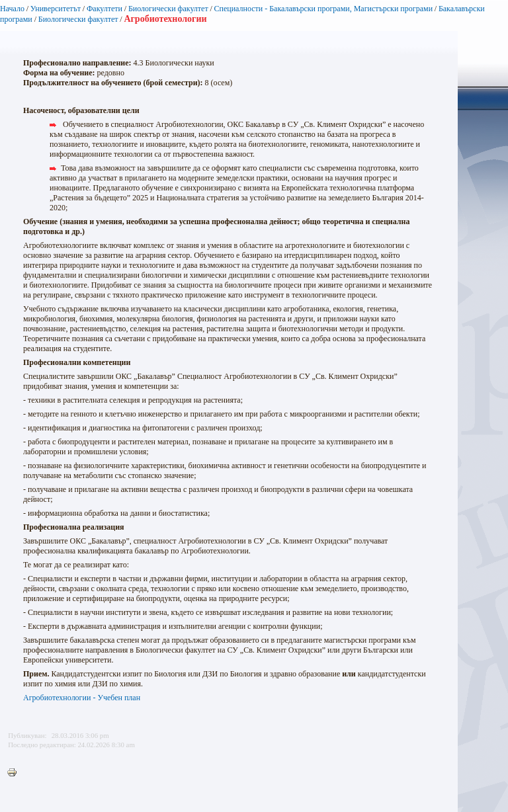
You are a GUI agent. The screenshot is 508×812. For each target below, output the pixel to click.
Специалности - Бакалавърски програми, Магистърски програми (324, 9)
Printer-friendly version (15, 773)
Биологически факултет (168, 9)
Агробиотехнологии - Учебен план (82, 698)
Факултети (105, 9)
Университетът (56, 9)
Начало (12, 9)
